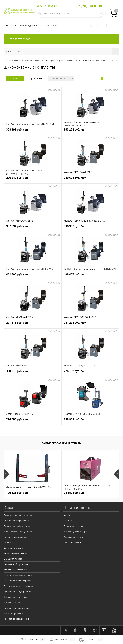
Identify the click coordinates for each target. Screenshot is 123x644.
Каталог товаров (49, 26)
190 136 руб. (17, 493)
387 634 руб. (33, 227)
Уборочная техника (13, 603)
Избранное (62, 640)
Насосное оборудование (15, 537)
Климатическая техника (15, 570)
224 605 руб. (33, 421)
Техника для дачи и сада (15, 597)
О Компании (10, 26)
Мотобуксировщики (13, 613)
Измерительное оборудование (18, 575)
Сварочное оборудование (16, 564)
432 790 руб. (33, 276)
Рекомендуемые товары (75, 532)
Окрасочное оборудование (16, 521)
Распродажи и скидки (74, 537)
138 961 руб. (90, 421)
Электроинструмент (13, 548)
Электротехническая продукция (19, 581)
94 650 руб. (74, 493)
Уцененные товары (72, 542)
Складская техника (13, 559)
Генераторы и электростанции (18, 586)
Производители (29, 26)
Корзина (91, 640)
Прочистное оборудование (16, 619)
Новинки (68, 521)
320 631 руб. (90, 179)
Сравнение (33, 640)
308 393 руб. (33, 131)
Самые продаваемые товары (61, 443)
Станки (7, 542)
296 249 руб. (33, 179)
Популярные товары (73, 526)
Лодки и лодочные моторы (17, 608)
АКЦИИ (67, 515)
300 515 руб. (33, 372)
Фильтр (15, 78)
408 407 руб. (90, 276)
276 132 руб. (90, 372)
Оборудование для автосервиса (19, 515)
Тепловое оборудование (15, 553)
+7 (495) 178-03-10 (89, 6)
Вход (39, 6)
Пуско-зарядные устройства (17, 592)
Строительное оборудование (17, 526)
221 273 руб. (33, 324)
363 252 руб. (90, 131)
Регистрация (51, 6)
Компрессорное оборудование (18, 532)
